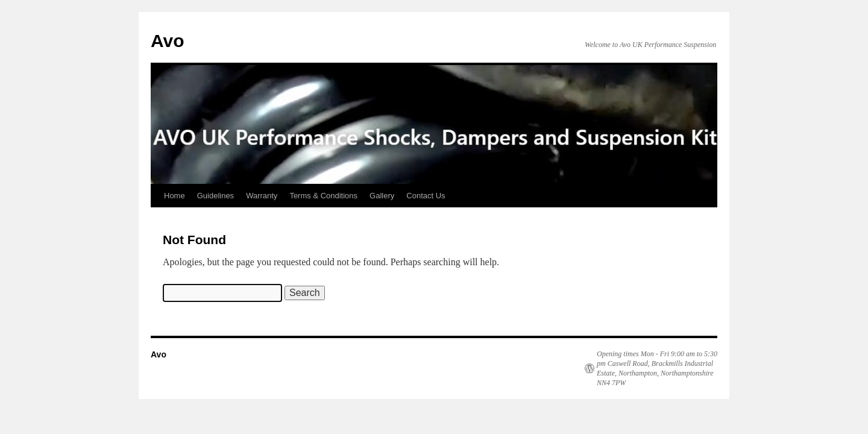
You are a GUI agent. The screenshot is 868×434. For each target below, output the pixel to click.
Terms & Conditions (323, 196)
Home (175, 196)
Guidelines (215, 196)
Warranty (262, 196)
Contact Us (426, 196)
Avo (168, 41)
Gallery (382, 196)
